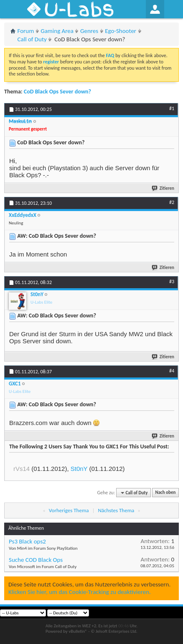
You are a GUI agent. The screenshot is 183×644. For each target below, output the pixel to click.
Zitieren (163, 188)
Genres (89, 31)
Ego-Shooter (121, 31)
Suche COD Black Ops (36, 560)
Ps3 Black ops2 (27, 541)
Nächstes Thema (116, 510)
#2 (172, 202)
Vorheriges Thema (69, 510)
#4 (172, 371)
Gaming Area (57, 31)
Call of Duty (32, 39)
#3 (172, 282)
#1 (172, 108)
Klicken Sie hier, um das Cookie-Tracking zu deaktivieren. (80, 592)
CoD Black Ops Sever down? (57, 92)
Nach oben (165, 493)
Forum (26, 31)
